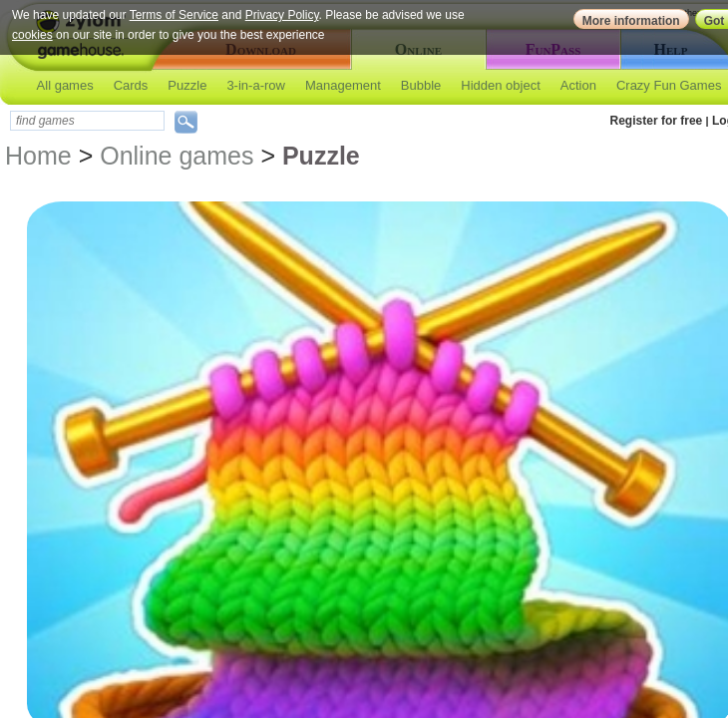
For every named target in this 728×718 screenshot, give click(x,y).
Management (343, 85)
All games (65, 85)
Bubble (421, 85)
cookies (32, 35)
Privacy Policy (282, 15)
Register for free (657, 121)
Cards (131, 85)
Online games (177, 156)
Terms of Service (174, 15)
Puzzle (187, 85)
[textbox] (87, 121)
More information (631, 21)
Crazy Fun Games (669, 85)
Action (578, 85)
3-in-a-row (256, 85)
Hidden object (501, 85)
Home (38, 156)
